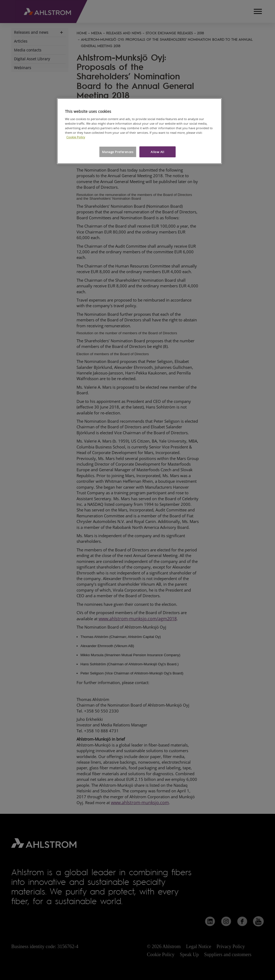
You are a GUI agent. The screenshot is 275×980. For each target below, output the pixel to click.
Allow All (157, 152)
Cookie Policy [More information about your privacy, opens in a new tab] (76, 137)
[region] (139, 131)
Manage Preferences (118, 152)
